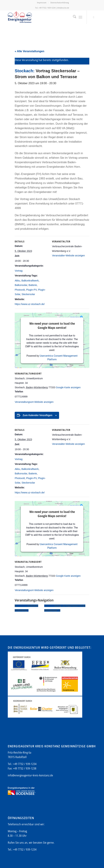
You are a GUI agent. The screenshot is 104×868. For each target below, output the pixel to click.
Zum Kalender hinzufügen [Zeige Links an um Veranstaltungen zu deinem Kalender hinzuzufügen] (37, 415)
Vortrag (19, 271)
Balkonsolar (21, 285)
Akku (17, 281)
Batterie (33, 285)
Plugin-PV (31, 290)
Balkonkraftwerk (30, 281)
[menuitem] (42, 3)
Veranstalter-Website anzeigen (68, 256)
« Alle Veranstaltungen (29, 51)
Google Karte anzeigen (68, 387)
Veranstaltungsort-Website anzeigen (34, 402)
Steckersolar (28, 294)
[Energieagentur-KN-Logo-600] (43, 17)
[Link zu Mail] (94, 17)
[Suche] (73, 17)
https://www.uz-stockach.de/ (30, 304)
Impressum (42, 3)
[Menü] (80, 17)
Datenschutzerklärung (60, 3)
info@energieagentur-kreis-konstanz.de (30, 775)
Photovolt (20, 290)
